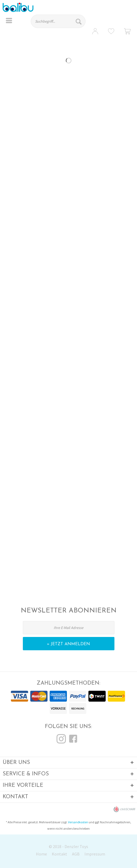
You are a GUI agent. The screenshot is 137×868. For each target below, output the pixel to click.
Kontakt (59, 854)
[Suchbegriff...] (58, 21)
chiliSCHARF (125, 809)
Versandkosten (78, 822)
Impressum (95, 854)
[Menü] (9, 21)
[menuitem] (9, 21)
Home (41, 854)
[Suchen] (79, 21)
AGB (76, 854)
